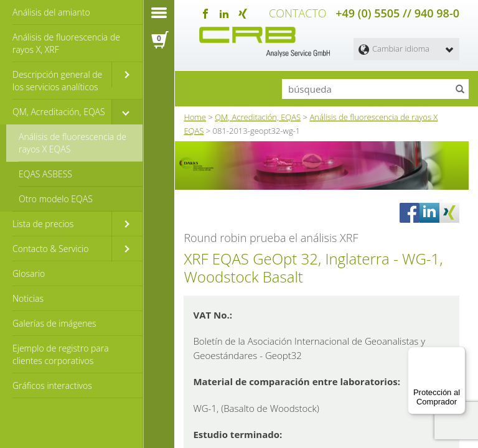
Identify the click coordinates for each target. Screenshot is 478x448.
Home (195, 115)
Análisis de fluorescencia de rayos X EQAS (73, 143)
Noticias (28, 298)
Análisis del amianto (51, 12)
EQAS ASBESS (45, 174)
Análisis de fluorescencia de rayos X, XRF (66, 43)
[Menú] (458, 354)
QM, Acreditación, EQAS (59, 112)
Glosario (29, 273)
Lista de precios (43, 224)
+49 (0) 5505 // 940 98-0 (397, 12)
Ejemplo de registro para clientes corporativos (61, 354)
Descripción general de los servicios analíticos (57, 81)
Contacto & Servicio (50, 249)
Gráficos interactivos (52, 385)
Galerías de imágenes (54, 323)
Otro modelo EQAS (56, 199)
